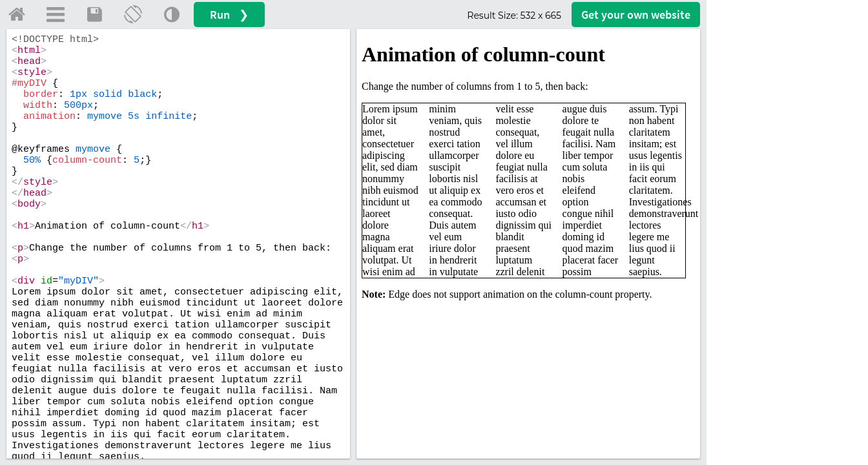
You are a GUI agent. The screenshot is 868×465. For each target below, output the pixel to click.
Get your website (636, 15)
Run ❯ (229, 15)
